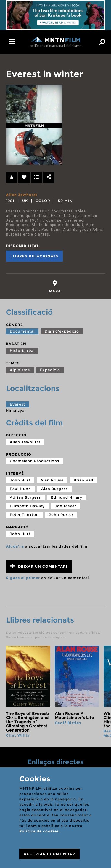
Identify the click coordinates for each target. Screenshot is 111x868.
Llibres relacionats (34, 256)
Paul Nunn (20, 489)
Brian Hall (83, 480)
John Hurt (20, 480)
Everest (17, 404)
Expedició (50, 370)
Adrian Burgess (25, 497)
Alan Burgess (54, 489)
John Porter (61, 515)
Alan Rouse (52, 480)
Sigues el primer (23, 578)
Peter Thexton (24, 515)
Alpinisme (20, 370)
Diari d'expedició (62, 331)
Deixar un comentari (39, 566)
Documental (22, 331)
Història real (22, 350)
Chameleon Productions (34, 461)
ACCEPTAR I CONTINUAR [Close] (49, 854)
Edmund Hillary (67, 497)
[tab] (55, 287)
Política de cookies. (40, 831)
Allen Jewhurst (22, 195)
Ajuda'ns (15, 546)
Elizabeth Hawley (27, 506)
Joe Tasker (66, 506)
